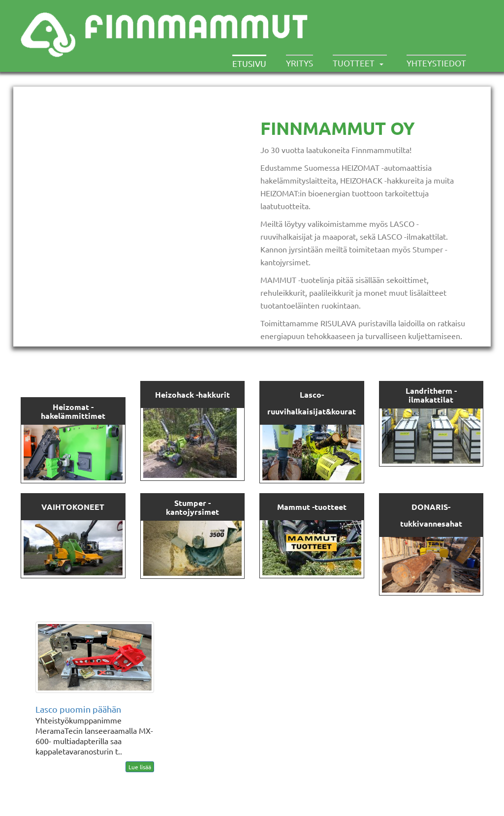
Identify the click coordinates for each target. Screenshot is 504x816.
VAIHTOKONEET (73, 507)
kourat (344, 411)
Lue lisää (140, 767)
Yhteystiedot (436, 63)
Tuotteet (354, 63)
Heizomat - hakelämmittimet (73, 411)
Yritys (299, 63)
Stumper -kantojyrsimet (192, 507)
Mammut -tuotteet (312, 507)
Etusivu (249, 63)
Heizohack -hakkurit (192, 394)
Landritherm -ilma (431, 395)
